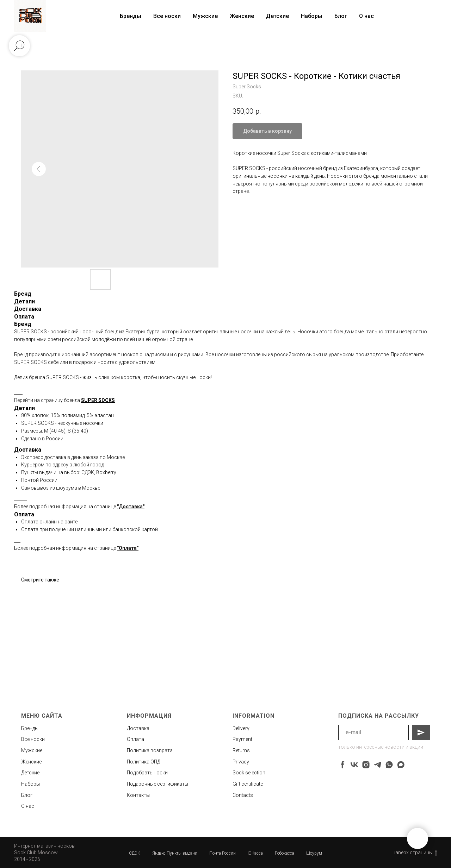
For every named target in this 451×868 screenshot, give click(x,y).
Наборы (312, 16)
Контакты (138, 795)
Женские (242, 16)
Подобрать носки (147, 773)
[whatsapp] (389, 765)
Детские (277, 16)
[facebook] (343, 765)
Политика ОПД (144, 762)
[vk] (354, 765)
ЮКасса (255, 853)
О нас (366, 16)
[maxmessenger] (401, 765)
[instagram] (366, 765)
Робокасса (285, 853)
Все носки (167, 16)
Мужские (205, 16)
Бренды (30, 728)
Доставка (138, 728)
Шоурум (314, 853)
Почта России (223, 853)
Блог (341, 16)
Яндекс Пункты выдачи (175, 853)
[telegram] (378, 765)
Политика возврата (150, 750)
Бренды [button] (131, 16)
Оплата (135, 739)
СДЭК (135, 853)
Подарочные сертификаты (157, 784)
